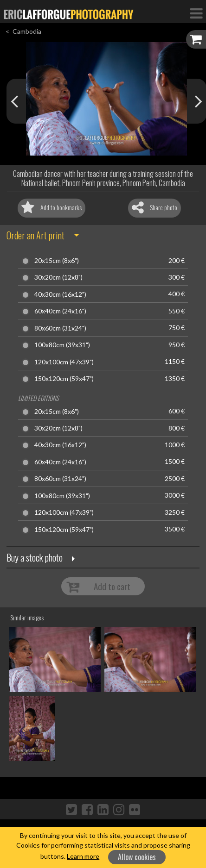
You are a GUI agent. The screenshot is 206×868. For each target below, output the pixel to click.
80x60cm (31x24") (60, 328)
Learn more (83, 856)
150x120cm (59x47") (64, 379)
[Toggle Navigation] (196, 13)
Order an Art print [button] (35, 235)
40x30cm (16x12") (60, 294)
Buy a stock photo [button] (35, 557)
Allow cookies (137, 857)
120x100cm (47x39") (64, 362)
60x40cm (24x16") (60, 311)
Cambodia (27, 31)
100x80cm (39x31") (62, 345)
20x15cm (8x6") (57, 261)
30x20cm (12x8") (58, 277)
